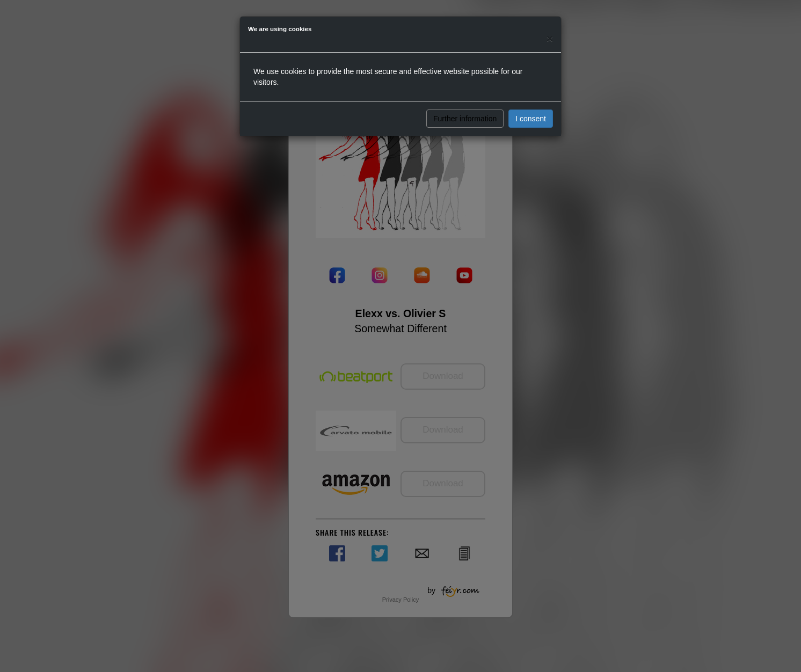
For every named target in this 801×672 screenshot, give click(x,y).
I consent (531, 119)
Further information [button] (465, 119)
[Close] (550, 38)
